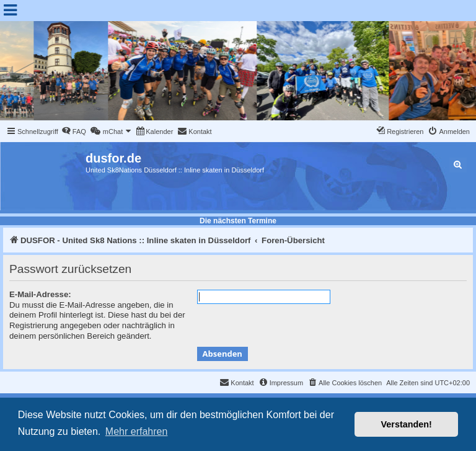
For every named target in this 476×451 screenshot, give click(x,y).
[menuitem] (74, 132)
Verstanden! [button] (407, 424)
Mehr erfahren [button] (137, 431)
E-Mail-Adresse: (40, 294)
